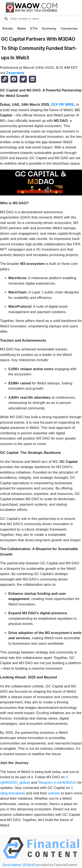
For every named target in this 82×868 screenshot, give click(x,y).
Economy (49, 28)
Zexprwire (15, 73)
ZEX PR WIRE (63, 105)
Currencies (69, 28)
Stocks (8, 28)
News (22, 28)
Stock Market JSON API (19, 865)
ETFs (34, 28)
